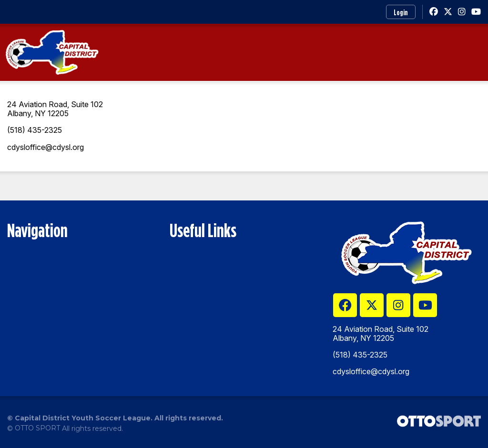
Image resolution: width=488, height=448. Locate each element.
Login (401, 12)
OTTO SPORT (37, 428)
